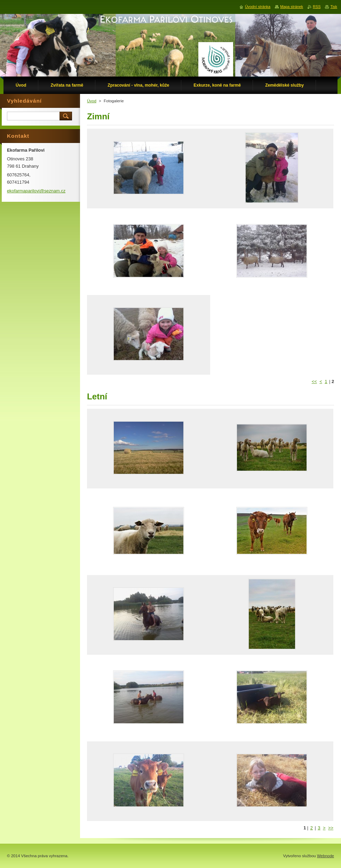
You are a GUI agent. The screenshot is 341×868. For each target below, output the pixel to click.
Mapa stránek (292, 7)
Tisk (334, 7)
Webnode (326, 856)
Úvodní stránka (258, 7)
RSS (317, 7)
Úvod (92, 101)
